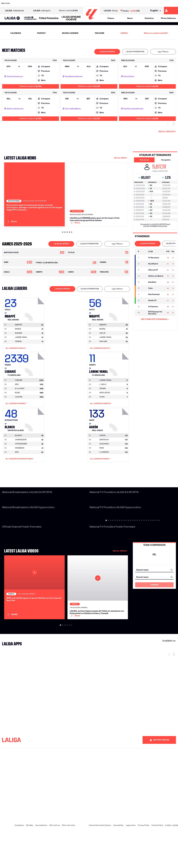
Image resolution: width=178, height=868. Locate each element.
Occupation (166, 160)
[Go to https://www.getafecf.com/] (66, 3)
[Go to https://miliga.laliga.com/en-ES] (171, 11)
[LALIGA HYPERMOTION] (31, 18)
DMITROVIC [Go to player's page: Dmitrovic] (104, 458)
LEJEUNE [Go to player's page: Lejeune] (19, 416)
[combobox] (154, 588)
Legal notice (131, 863)
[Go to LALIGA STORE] (130, 11)
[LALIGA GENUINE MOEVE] (71, 18)
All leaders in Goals (16, 367)
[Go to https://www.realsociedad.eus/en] (150, 3)
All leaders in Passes (16, 422)
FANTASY (41, 33)
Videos (111, 18)
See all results (167, 132)
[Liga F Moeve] (49, 18)
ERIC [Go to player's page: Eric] (17, 403)
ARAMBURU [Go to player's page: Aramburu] (20, 467)
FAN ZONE (99, 33)
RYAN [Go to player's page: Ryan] (102, 467)
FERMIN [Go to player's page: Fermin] (103, 407)
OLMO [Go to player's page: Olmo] (102, 416)
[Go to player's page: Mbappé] (35, 327)
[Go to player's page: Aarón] (119, 438)
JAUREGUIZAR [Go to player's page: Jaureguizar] (21, 458)
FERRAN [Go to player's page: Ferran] (18, 360)
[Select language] (155, 11)
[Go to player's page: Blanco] (35, 438)
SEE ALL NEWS (121, 158)
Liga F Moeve (163, 52)
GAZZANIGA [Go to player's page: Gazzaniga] (104, 462)
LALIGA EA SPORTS (107, 52)
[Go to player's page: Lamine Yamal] (119, 382)
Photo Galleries (168, 18)
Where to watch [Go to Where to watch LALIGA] (68, 11)
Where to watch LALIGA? (156, 33)
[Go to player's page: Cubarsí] (35, 382)
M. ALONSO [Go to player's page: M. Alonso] (20, 407)
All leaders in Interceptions (19, 478)
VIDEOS (124, 33)
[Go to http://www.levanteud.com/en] (83, 3)
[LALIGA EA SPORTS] (12, 18)
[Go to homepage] (92, 21)
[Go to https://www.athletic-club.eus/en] (16, 3)
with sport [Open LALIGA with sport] (42, 11)
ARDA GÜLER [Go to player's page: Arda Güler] (105, 411)
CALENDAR (16, 33)
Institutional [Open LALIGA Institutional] (14, 11)
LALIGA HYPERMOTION (135, 52)
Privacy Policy (144, 863)
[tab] (107, 52)
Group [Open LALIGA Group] (111, 11)
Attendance (144, 160)
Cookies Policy (157, 863)
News (130, 18)
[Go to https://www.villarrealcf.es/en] (175, 3)
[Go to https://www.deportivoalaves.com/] (41, 3)
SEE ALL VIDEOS (120, 570)
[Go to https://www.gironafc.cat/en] (75, 3)
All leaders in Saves (100, 478)
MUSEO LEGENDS (70, 33)
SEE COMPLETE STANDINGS (155, 319)
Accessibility (118, 863)
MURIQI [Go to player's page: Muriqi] (18, 348)
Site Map (30, 863)
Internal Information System (100, 863)
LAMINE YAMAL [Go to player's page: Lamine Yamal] (21, 356)
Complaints (19, 863)
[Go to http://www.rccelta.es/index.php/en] (100, 3)
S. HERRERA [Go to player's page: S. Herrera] (104, 471)
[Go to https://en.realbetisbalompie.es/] (125, 3)
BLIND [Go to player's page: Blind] (18, 411)
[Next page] (174, 692)
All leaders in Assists (101, 422)
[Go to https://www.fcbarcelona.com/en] (58, 3)
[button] (12, 18)
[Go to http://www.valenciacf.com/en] (166, 3)
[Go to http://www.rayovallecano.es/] (91, 3)
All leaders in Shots (100, 367)
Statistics (149, 18)
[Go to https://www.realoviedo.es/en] (141, 3)
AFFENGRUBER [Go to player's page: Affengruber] (21, 462)
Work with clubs (68, 863)
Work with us (55, 863)
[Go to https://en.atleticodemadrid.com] (24, 3)
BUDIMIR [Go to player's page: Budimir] (18, 352)
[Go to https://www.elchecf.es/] (50, 3)
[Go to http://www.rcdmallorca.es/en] (116, 3)
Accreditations (41, 863)
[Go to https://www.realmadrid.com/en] (133, 3)
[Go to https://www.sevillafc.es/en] (158, 3)
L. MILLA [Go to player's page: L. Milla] (103, 403)
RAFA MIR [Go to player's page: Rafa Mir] (103, 360)
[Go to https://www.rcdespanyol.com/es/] (108, 3)
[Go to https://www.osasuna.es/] (33, 3)
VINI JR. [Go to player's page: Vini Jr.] (103, 352)
